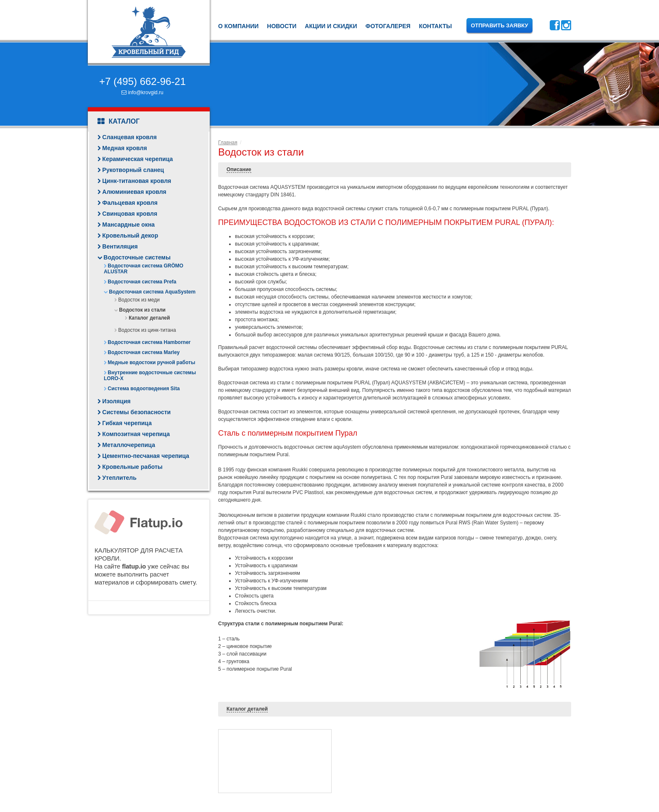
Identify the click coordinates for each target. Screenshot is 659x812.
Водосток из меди (139, 300)
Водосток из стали (142, 310)
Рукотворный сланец (133, 170)
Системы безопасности (136, 412)
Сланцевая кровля (129, 137)
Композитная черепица (136, 434)
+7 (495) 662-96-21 (142, 81)
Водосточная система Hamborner (149, 342)
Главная (228, 143)
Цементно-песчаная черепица (146, 456)
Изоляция (116, 401)
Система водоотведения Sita (144, 389)
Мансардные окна (128, 225)
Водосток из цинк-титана (147, 330)
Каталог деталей (149, 318)
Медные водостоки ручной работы (151, 362)
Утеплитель (119, 478)
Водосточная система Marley (144, 352)
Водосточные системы (137, 257)
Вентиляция (120, 246)
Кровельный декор (130, 235)
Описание (239, 169)
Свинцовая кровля (130, 214)
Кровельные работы (132, 467)
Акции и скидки (331, 26)
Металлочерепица (129, 445)
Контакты (435, 26)
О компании (238, 26)
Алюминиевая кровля (134, 192)
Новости (282, 26)
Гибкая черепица (127, 423)
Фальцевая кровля (130, 203)
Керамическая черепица (137, 159)
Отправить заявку (500, 25)
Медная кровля (124, 148)
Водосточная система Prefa (142, 282)
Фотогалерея (388, 26)
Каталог (119, 122)
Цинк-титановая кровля (137, 181)
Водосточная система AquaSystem (152, 292)
